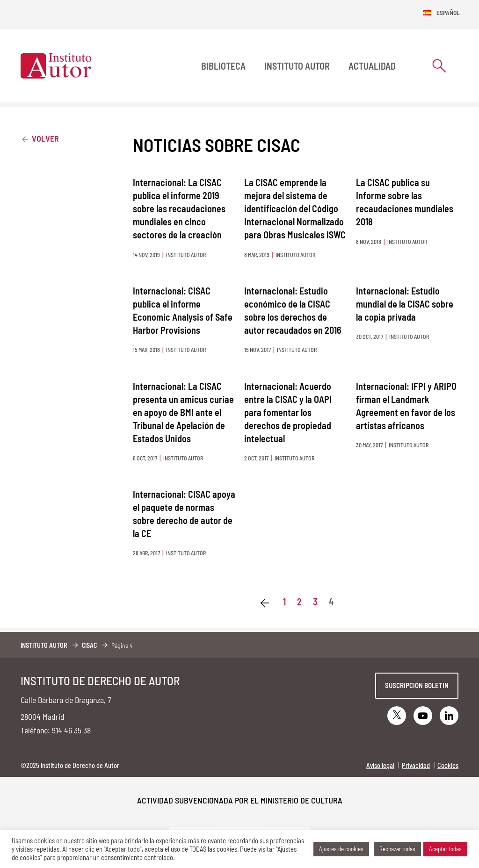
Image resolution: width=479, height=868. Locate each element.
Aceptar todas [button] (445, 849)
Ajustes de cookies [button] (341, 849)
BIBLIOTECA (223, 66)
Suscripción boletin (417, 685)
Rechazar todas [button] (397, 849)
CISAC (89, 645)
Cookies (448, 765)
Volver (40, 138)
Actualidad (372, 66)
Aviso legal (380, 765)
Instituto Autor (297, 66)
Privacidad (416, 765)
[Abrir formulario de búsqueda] (439, 66)
